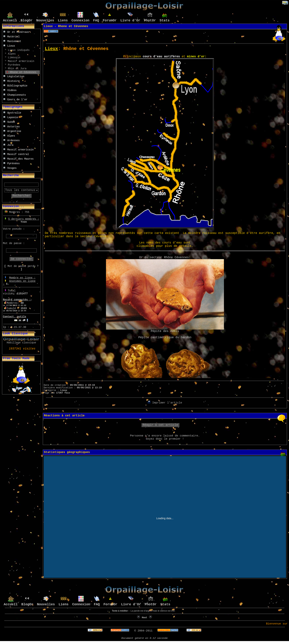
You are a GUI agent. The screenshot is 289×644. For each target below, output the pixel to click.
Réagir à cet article (160, 425)
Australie (12, 113)
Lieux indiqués (18, 50)
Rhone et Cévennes (22, 72)
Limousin (13, 58)
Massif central (16, 154)
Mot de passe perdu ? (23, 266)
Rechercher (21, 196)
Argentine (12, 131)
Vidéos (10, 90)
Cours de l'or (15, 100)
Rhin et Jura (16, 69)
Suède (9, 122)
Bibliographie (15, 86)
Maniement (12, 41)
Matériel (12, 37)
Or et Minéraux (16, 32)
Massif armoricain (20, 61)
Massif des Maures (19, 159)
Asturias (12, 127)
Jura (8, 145)
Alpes (11, 54)
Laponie (11, 117)
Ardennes (12, 140)
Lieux (9, 46)
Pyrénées (13, 65)
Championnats (15, 95)
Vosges (10, 168)
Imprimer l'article (165, 403)
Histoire (12, 81)
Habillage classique (21, 343)
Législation (14, 76)
